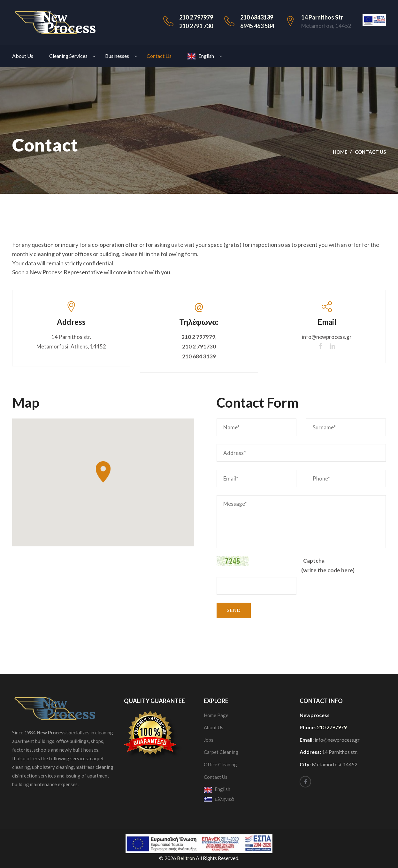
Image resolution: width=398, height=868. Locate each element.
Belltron (186, 858)
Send (234, 610)
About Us (23, 56)
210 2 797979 (196, 17)
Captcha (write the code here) (328, 566)
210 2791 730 (196, 26)
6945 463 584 (257, 26)
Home (340, 152)
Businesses (117, 56)
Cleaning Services (68, 56)
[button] (103, 472)
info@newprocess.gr (327, 337)
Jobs (209, 740)
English (201, 56)
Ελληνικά (219, 799)
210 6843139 (257, 17)
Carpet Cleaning (221, 752)
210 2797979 (332, 727)
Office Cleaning (220, 764)
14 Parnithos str (322, 17)
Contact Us (159, 56)
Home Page (216, 715)
